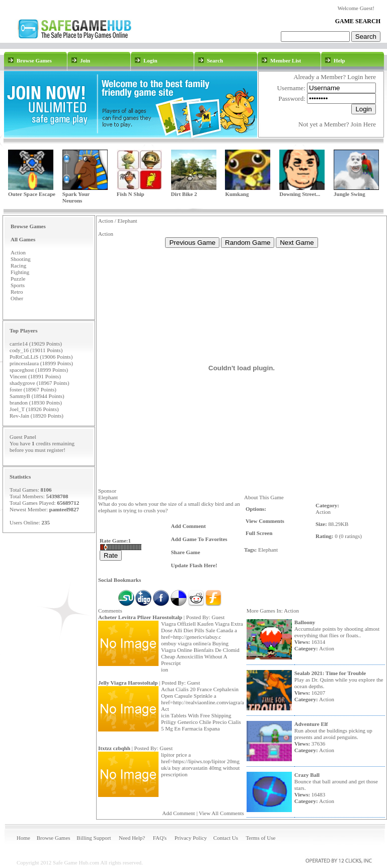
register (55, 450)
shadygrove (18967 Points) (40, 383)
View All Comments (221, 813)
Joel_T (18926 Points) (34, 409)
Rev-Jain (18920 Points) (36, 416)
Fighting (20, 272)
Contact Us (226, 838)
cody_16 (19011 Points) (36, 350)
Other (17, 298)
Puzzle (18, 279)
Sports (18, 285)
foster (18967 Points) (33, 389)
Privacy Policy (191, 838)
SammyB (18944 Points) (37, 396)
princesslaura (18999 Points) (41, 363)
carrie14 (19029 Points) (36, 344)
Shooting (21, 259)
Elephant (268, 550)
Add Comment (178, 813)
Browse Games (54, 838)
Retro (17, 292)
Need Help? (132, 838)
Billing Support (94, 838)
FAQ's (160, 838)
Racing (18, 265)
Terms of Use (260, 838)
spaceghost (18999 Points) (39, 370)
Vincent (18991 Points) (35, 376)
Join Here (363, 124)
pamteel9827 (64, 509)
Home (23, 838)
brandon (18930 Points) (36, 403)
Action (18, 252)
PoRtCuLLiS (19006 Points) (41, 357)
